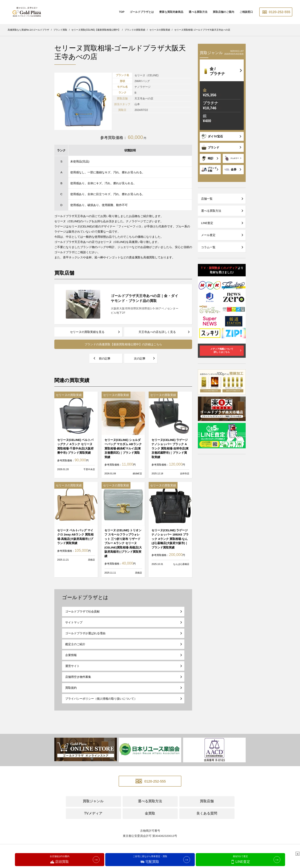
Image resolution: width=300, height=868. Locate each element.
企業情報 (71, 655)
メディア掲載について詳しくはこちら (222, 350)
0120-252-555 (276, 12)
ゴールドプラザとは (142, 12)
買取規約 (71, 688)
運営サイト (72, 666)
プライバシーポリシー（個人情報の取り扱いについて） (101, 699)
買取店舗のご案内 (223, 12)
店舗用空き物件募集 (78, 677)
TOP (122, 12)
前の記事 (105, 358)
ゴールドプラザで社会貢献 (82, 611)
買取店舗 (207, 801)
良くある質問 (207, 813)
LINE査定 (207, 223)
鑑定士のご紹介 (75, 644)
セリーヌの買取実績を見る (87, 332)
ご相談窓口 (246, 12)
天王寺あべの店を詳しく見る (157, 332)
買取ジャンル (93, 801)
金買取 (150, 813)
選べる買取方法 (198, 12)
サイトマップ (74, 622)
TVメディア (93, 813)
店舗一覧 (207, 199)
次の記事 (140, 358)
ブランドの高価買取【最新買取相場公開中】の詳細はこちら (123, 344)
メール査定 (208, 235)
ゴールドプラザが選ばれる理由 (85, 633)
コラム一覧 (208, 247)
